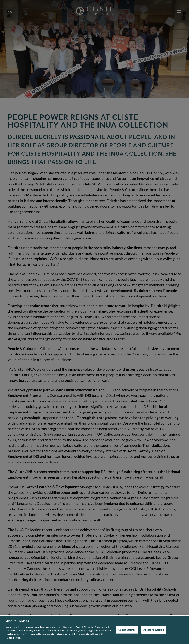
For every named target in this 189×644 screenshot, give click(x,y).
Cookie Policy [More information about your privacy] (14, 638)
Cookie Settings (127, 630)
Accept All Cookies (153, 630)
